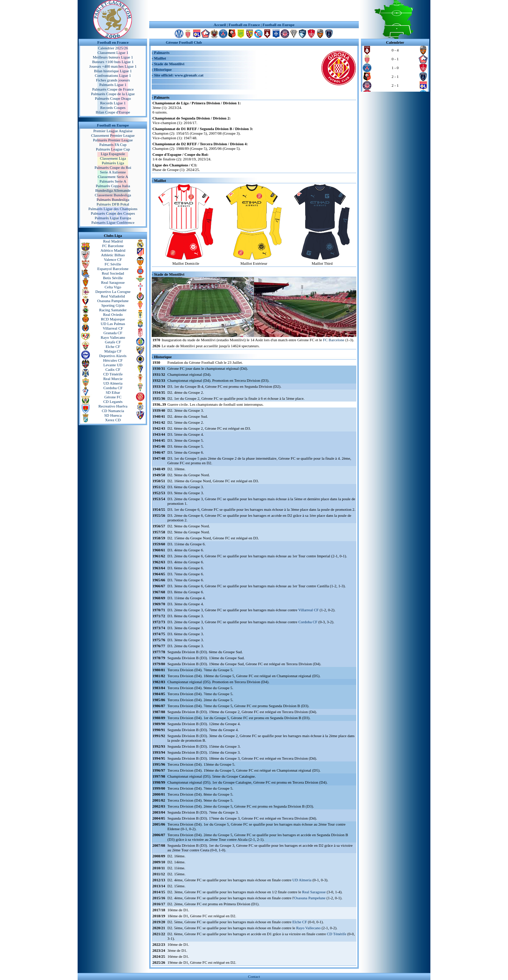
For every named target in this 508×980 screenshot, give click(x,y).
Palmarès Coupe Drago (113, 98)
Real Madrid (113, 241)
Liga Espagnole (113, 154)
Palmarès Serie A (113, 181)
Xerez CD (113, 420)
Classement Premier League (113, 135)
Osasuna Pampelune (113, 301)
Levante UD (113, 365)
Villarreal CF (113, 328)
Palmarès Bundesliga (113, 200)
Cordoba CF (113, 388)
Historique (163, 69)
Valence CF (113, 259)
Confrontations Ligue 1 (113, 75)
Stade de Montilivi (169, 64)
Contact (254, 976)
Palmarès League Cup (113, 149)
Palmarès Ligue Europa (113, 218)
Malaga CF (113, 351)
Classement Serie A (113, 177)
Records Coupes (113, 108)
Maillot (160, 58)
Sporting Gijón (113, 305)
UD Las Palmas (113, 324)
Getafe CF (113, 342)
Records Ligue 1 (113, 103)
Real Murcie (113, 379)
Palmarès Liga (113, 163)
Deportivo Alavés (113, 356)
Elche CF (113, 347)
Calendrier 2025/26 (113, 48)
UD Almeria (113, 383)
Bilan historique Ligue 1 (113, 71)
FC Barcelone (113, 246)
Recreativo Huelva (113, 406)
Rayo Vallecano (113, 337)
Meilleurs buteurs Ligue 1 (113, 57)
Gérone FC (113, 397)
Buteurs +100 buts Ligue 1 (113, 62)
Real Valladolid (113, 296)
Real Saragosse (113, 282)
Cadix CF (113, 369)
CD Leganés (113, 402)
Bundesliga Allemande (113, 190)
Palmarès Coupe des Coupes (113, 213)
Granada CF (113, 333)
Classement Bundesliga (113, 195)
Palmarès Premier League (113, 140)
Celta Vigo (113, 287)
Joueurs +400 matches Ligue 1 (113, 66)
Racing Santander (113, 310)
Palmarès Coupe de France (113, 89)
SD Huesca (113, 415)
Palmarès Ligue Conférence (113, 222)
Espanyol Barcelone (113, 269)
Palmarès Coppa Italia (113, 186)
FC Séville (113, 264)
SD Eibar (113, 392)
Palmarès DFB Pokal (113, 204)
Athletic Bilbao (113, 255)
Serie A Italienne (113, 172)
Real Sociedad (113, 273)
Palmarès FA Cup (113, 145)
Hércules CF (113, 360)
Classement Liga (113, 158)
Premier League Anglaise (113, 131)
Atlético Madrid (113, 250)
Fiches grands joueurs (113, 80)
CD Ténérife (113, 374)
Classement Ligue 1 (113, 53)
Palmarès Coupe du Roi (113, 167)
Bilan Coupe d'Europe (113, 112)
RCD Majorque (113, 319)
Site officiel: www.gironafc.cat (179, 75)
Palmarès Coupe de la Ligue (113, 94)
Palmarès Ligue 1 (113, 85)
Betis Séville (113, 278)
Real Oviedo (113, 314)
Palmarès (162, 53)
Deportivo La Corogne (113, 292)
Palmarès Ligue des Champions (113, 209)
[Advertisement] (254, 11)
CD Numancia (113, 411)
